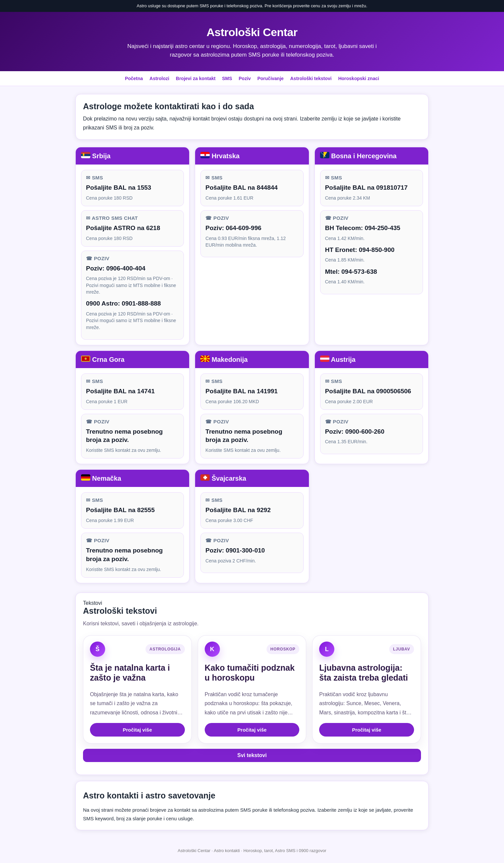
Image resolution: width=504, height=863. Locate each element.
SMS (227, 78)
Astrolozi (159, 78)
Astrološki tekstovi (311, 78)
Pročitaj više (137, 730)
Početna (134, 78)
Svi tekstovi (252, 755)
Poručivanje (270, 78)
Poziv (245, 78)
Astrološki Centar (252, 32)
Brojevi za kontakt (196, 78)
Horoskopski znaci (359, 78)
